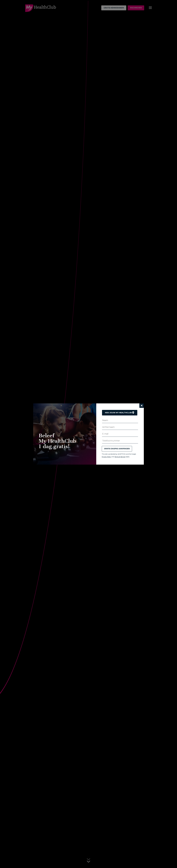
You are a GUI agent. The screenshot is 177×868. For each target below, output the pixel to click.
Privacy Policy (106, 457)
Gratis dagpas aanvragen (117, 449)
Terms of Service (120, 457)
